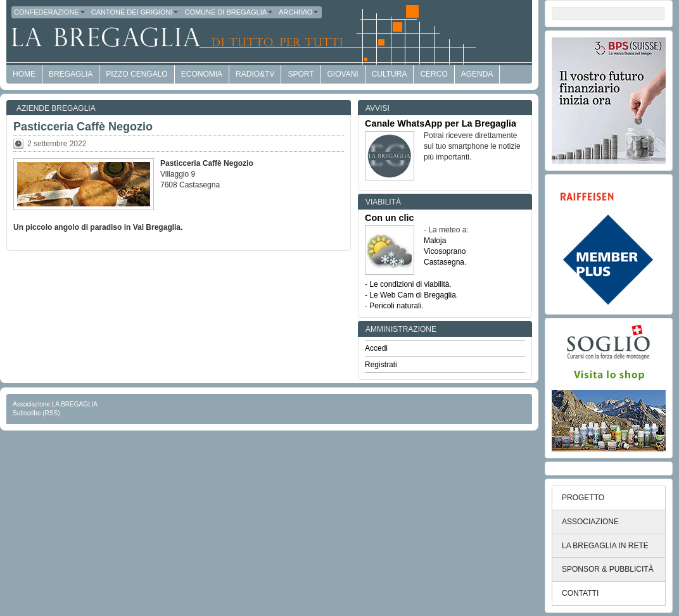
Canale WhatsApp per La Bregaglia (441, 123)
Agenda (477, 74)
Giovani (343, 74)
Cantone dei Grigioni (136, 12)
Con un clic (390, 218)
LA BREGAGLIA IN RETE (605, 546)
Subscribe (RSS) (36, 413)
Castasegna (444, 262)
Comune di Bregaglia (229, 12)
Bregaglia (71, 74)
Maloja (435, 241)
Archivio (299, 12)
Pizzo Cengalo (136, 74)
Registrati (381, 365)
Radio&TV (255, 74)
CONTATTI (580, 593)
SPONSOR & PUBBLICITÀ (608, 569)
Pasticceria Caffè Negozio (83, 127)
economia (202, 74)
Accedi (376, 348)
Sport (301, 74)
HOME (24, 74)
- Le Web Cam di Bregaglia (410, 295)
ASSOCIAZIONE (590, 522)
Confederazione (50, 12)
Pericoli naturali (395, 306)
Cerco (434, 74)
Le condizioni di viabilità (409, 284)
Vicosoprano (445, 251)
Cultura (390, 74)
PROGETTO (583, 498)
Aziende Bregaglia (56, 108)
